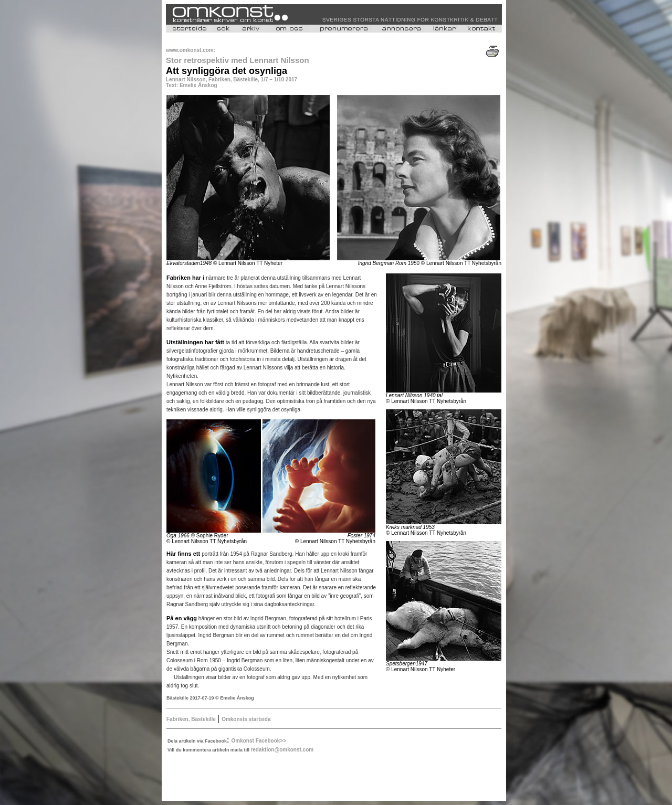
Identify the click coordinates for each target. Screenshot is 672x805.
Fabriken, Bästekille (191, 719)
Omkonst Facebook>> (259, 741)
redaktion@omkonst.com (282, 750)
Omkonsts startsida (246, 719)
